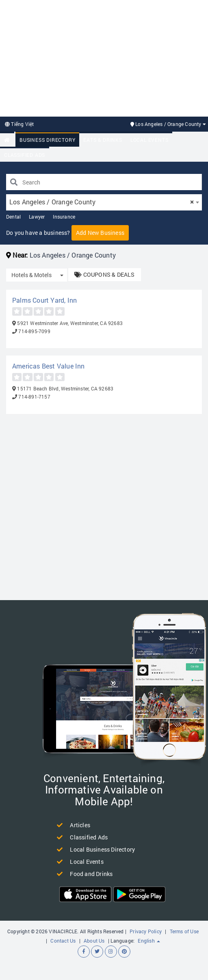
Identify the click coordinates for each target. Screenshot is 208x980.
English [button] (149, 941)
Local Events (149, 140)
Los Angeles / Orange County (168, 124)
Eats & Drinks (103, 140)
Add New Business (100, 233)
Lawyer (37, 217)
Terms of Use (184, 931)
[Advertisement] (102, 57)
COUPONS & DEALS (104, 274)
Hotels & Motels (31, 275)
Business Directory (47, 140)
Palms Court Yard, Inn (44, 300)
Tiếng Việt (19, 124)
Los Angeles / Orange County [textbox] (102, 202)
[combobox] (104, 202)
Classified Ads (25, 155)
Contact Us (63, 941)
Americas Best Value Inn (49, 366)
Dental (13, 217)
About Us (94, 941)
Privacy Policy (146, 931)
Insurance (64, 217)
